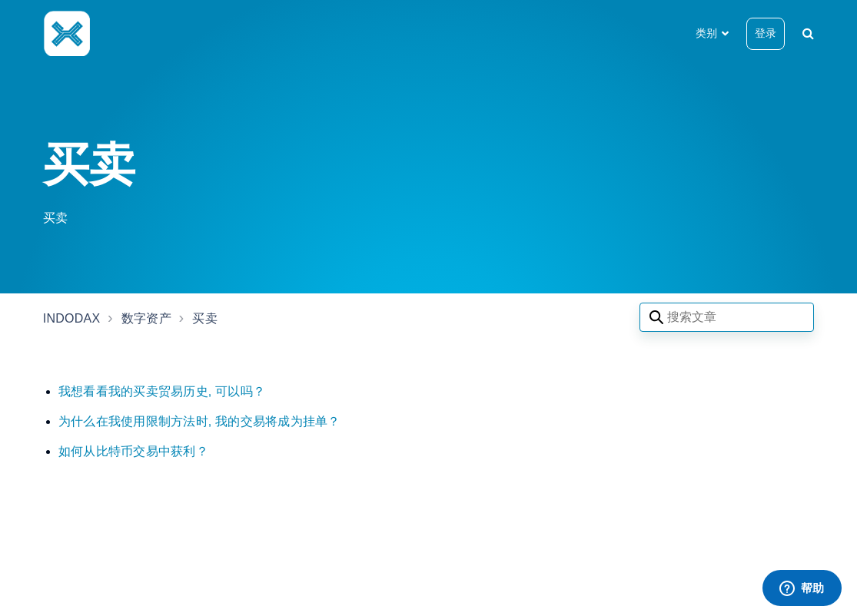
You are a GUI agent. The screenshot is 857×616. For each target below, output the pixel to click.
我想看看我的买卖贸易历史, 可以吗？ (162, 391)
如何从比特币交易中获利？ (133, 451)
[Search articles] (727, 317)
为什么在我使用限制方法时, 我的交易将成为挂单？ (199, 421)
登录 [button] (766, 33)
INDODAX (72, 318)
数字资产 (146, 318)
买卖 (205, 318)
